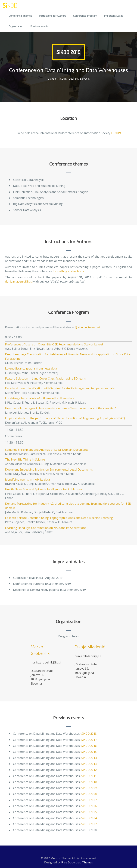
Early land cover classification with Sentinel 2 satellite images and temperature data (60, 388)
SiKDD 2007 (89, 800)
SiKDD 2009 (89, 788)
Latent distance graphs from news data (31, 368)
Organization (16, 26)
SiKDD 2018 (89, 734)
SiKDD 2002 (89, 824)
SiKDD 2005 (89, 812)
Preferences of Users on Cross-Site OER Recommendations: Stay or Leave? (54, 344)
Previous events (39, 26)
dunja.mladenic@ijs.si (19, 281)
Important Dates (114, 16)
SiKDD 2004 (89, 818)
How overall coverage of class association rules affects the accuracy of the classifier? (60, 408)
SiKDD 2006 (89, 806)
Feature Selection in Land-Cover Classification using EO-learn (45, 378)
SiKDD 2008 (89, 794)
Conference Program (85, 16)
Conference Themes (20, 16)
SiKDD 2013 (89, 764)
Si (10, 5)
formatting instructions (68, 271)
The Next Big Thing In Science (25, 459)
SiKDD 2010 (89, 782)
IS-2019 (116, 133)
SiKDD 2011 (89, 776)
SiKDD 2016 (89, 746)
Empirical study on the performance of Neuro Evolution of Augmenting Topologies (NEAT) (65, 418)
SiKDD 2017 (89, 740)
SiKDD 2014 (89, 758)
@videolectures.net (88, 327)
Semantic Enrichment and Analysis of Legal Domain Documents (47, 450)
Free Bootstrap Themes (77, 862)
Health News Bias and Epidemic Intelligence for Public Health (45, 489)
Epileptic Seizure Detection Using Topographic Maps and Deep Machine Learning (59, 518)
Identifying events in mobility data (27, 480)
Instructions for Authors (52, 16)
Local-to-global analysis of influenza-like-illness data (40, 398)
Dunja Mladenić (90, 647)
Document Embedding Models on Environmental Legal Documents (49, 469)
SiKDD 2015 (89, 752)
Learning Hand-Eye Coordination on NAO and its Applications (46, 528)
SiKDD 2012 (89, 770)
